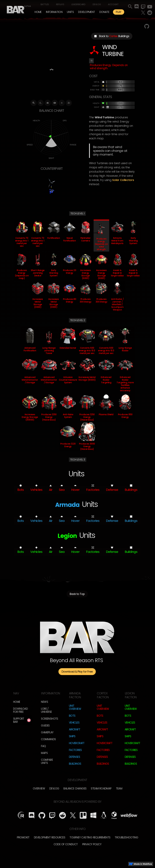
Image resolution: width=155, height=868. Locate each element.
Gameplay (47, 732)
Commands (48, 739)
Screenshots (49, 719)
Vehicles (74, 723)
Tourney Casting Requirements (90, 837)
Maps (44, 753)
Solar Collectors (123, 180)
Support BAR (19, 720)
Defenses (74, 757)
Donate (104, 12)
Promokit (23, 837)
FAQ (43, 746)
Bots (72, 716)
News (44, 702)
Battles (45, 4)
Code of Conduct (66, 844)
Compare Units (47, 761)
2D (69, 103)
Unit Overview (75, 707)
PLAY (119, 12)
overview (39, 789)
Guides (45, 726)
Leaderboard (78, 4)
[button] (54, 12)
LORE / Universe (46, 710)
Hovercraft (77, 743)
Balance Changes (75, 789)
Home (38, 12)
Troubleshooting (126, 837)
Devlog (97, 4)
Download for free (20, 710)
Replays (60, 4)
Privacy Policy (92, 844)
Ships (72, 736)
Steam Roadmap (101, 789)
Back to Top (77, 594)
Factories (75, 750)
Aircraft (75, 729)
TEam (119, 789)
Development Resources (50, 837)
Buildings (75, 764)
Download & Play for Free (77, 672)
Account (113, 4)
